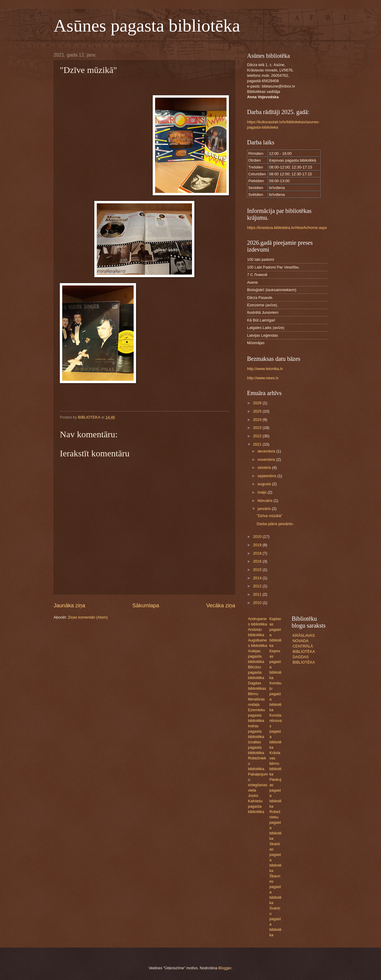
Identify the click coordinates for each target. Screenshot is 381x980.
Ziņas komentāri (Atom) (88, 617)
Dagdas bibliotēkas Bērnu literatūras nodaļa (257, 694)
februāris (266, 501)
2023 (258, 428)
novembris (267, 459)
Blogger (225, 968)
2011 (258, 594)
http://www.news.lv (263, 378)
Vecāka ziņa (221, 606)
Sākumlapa (146, 606)
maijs (263, 492)
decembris (267, 451)
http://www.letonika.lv (265, 369)
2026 (258, 403)
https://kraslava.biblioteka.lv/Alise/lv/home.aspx (287, 228)
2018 (258, 553)
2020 (258, 537)
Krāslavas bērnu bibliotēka (275, 763)
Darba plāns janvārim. (275, 524)
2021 (258, 444)
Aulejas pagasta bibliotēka (256, 656)
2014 (258, 578)
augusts (265, 484)
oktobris (265, 468)
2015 (258, 570)
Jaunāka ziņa (69, 606)
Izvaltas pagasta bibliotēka (256, 747)
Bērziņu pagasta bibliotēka (256, 672)
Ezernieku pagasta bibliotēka (256, 715)
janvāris (265, 509)
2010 (258, 603)
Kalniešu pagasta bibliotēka (256, 806)
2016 (258, 561)
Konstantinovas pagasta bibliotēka (276, 731)
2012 (258, 586)
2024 (258, 420)
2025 (258, 411)
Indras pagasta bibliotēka (256, 731)
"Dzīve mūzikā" (269, 516)
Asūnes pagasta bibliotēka (147, 26)
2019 (258, 545)
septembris (267, 476)
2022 (258, 436)
